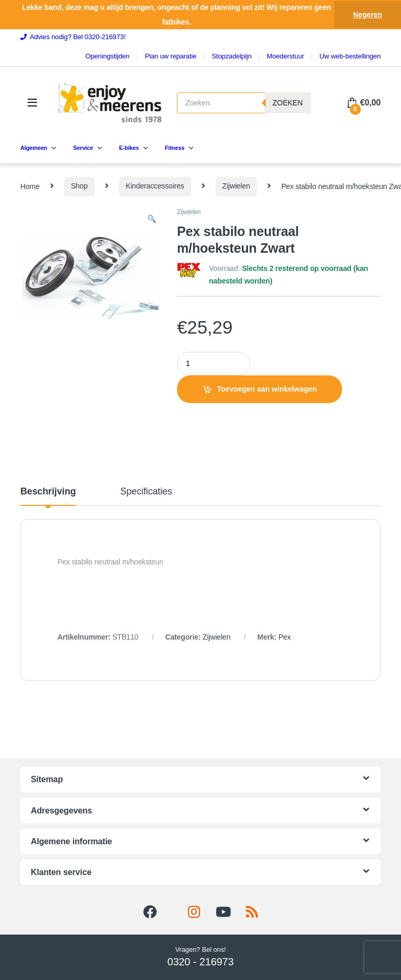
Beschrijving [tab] (48, 492)
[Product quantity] (214, 364)
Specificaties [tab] (146, 492)
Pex (285, 637)
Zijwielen (236, 186)
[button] (152, 219)
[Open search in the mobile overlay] (244, 103)
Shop (79, 186)
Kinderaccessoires (155, 186)
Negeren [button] (367, 15)
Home (30, 186)
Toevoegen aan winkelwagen (267, 389)
